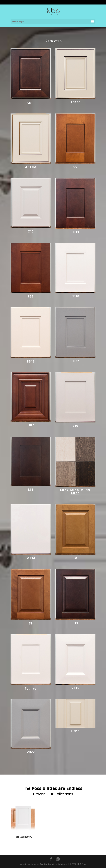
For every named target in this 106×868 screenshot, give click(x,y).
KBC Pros (82, 864)
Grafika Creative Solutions (54, 864)
